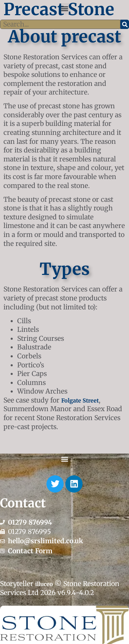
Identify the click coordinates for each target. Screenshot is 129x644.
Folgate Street (80, 400)
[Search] (125, 24)
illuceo (44, 584)
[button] (64, 9)
